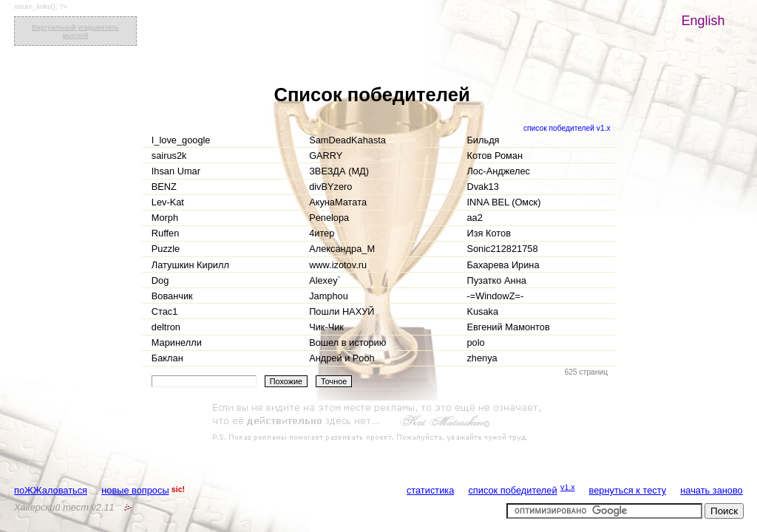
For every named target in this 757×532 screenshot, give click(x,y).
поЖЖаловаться (51, 490)
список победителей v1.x (567, 128)
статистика (430, 490)
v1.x (568, 487)
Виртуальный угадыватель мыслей (75, 31)
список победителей (512, 490)
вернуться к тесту (628, 490)
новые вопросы (135, 490)
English (703, 21)
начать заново (711, 490)
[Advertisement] (378, 423)
